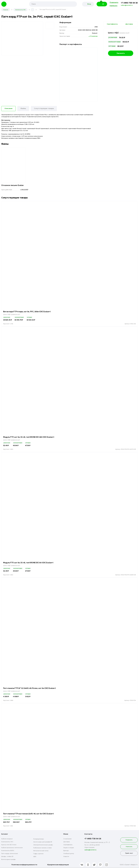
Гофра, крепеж (38, 854)
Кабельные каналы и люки (42, 848)
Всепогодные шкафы (8, 859)
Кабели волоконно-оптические (12, 848)
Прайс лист (129, 853)
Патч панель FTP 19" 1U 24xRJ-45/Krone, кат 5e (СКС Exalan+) (31, 688)
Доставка (129, 24)
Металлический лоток (41, 851)
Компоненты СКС (7, 842)
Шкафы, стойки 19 (7, 856)
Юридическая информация (58, 864)
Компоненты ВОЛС (8, 850)
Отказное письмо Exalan (12, 185)
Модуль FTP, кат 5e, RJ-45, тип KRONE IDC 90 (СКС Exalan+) (30, 562)
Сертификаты (112, 24)
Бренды (66, 850)
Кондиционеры (39, 839)
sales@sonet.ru (127, 5)
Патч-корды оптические (10, 853)
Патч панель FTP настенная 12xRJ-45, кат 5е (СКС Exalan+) (29, 814)
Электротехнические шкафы (43, 845)
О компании (67, 839)
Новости (66, 856)
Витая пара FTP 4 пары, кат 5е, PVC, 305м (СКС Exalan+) (28, 311)
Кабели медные (7, 839)
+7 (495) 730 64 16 (129, 3)
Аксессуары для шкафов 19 (43, 842)
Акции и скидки (69, 848)
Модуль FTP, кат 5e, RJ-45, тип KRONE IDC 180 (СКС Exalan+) (30, 437)
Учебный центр (69, 853)
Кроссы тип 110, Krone (9, 845)
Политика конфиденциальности (24, 864)
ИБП (35, 856)
